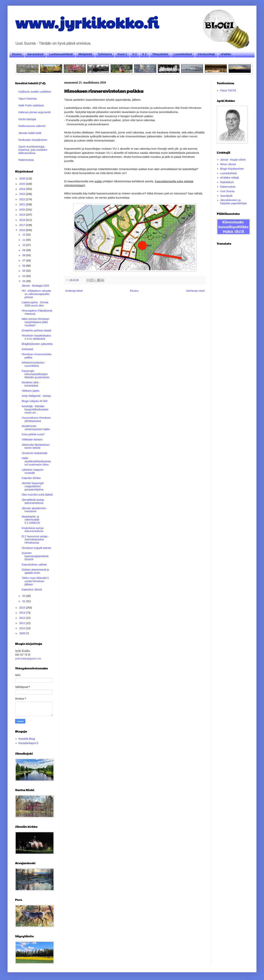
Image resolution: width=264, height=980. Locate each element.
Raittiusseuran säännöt (32, 126)
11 (24, 240)
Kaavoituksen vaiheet (34, 565)
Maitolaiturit (227, 182)
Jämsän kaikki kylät (30, 133)
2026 (23, 179)
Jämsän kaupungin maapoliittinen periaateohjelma (33, 486)
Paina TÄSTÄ (228, 90)
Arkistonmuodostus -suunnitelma (34, 364)
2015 (23, 608)
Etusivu (17, 54)
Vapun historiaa (28, 99)
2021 (23, 204)
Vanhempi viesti (195, 291)
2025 (23, 184)
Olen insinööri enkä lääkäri (37, 495)
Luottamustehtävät (61, 54)
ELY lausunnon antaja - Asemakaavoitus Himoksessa (35, 540)
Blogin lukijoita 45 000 (35, 401)
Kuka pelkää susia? (33, 434)
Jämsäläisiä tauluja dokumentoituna (33, 501)
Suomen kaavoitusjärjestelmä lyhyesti (35, 556)
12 (24, 235)
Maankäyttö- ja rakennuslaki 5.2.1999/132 (31, 520)
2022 (23, 199)
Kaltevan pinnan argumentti (35, 112)
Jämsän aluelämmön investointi (34, 510)
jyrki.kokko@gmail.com (28, 659)
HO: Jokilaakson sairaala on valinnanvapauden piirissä (36, 294)
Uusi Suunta (227, 191)
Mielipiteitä (85, 54)
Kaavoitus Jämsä (32, 589)
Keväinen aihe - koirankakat (31, 384)
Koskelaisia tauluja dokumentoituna (33, 530)
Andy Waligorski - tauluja (36, 396)
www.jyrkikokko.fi (87, 22)
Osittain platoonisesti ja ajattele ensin (35, 571)
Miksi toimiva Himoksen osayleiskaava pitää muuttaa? (36, 322)
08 (24, 255)
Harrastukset (36, 54)
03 (24, 281)
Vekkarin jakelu (31, 391)
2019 (23, 215)
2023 (23, 194)
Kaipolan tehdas (31, 478)
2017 (23, 225)
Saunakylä (226, 196)
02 (24, 596)
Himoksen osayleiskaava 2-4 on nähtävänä (36, 337)
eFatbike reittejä (230, 178)
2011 (23, 623)
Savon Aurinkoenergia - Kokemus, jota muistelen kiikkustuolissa (33, 150)
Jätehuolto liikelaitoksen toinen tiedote (36, 446)
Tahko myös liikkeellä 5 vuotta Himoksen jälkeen (35, 581)
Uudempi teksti (74, 291)
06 (24, 266)
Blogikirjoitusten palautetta (37, 344)
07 (24, 261)
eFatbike (226, 54)
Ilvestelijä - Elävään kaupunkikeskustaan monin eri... (35, 409)
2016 (23, 230)
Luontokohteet (183, 54)
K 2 (135, 54)
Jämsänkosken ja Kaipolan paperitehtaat (233, 202)
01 (24, 601)
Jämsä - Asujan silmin (233, 160)
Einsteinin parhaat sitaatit (36, 330)
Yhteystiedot (160, 54)
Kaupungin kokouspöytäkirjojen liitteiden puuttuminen (36, 374)
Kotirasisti (27, 349)
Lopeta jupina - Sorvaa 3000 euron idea (35, 304)
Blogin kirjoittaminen (232, 169)
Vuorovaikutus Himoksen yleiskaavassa (36, 419)
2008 (23, 633)
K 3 (144, 54)
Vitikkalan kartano (32, 439)
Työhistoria (105, 54)
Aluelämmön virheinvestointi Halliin (36, 428)
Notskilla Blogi (27, 739)
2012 (23, 618)
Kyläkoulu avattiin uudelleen (35, 92)
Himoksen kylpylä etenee (36, 548)
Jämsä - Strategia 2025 (35, 286)
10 (24, 245)
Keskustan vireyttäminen (33, 140)
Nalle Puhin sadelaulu (31, 105)
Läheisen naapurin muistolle (33, 471)
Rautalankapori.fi (28, 743)
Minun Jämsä (228, 164)
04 (24, 276)
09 (24, 250)
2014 (23, 613)
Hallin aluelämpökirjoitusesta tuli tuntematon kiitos (36, 461)
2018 (23, 220)
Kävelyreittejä (206, 54)
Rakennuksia (26, 160)
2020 (23, 210)
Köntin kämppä (27, 119)
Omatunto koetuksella (34, 453)
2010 (23, 628)
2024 (23, 189)
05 (24, 271)
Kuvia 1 (122, 54)
